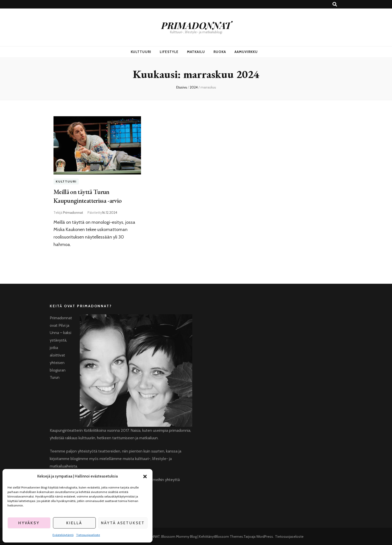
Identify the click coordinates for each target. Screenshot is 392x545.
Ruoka (220, 52)
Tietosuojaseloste (88, 535)
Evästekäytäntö (63, 535)
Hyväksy (29, 523)
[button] (145, 476)
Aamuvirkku (246, 52)
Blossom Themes (229, 536)
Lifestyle (169, 52)
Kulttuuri (141, 52)
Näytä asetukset (123, 523)
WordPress (265, 536)
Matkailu (196, 52)
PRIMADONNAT (196, 25)
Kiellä (74, 523)
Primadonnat (73, 212)
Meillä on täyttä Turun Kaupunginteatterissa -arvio (89, 196)
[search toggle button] (335, 4)
